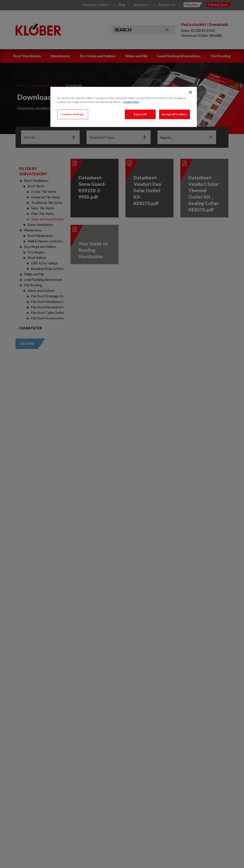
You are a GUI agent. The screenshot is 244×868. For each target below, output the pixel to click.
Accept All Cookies (174, 114)
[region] (124, 107)
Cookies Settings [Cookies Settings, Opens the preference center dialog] (73, 114)
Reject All (140, 114)
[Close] (190, 92)
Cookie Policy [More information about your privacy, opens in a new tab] (131, 102)
